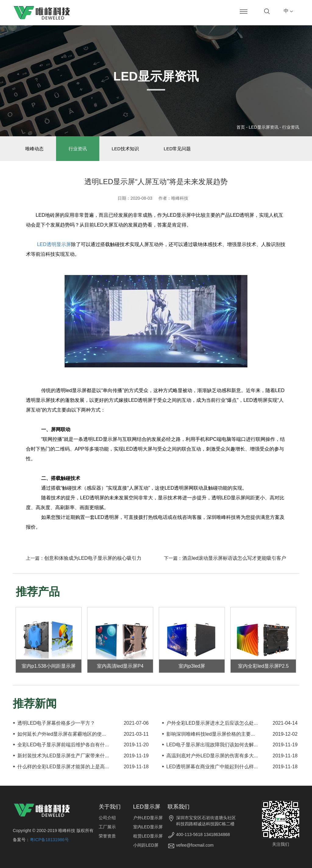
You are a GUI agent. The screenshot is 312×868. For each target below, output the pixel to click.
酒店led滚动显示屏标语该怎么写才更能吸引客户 (234, 558)
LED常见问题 (177, 149)
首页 (241, 127)
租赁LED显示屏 (148, 836)
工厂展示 (107, 827)
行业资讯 (291, 127)
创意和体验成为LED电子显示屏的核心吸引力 (93, 558)
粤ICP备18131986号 (49, 840)
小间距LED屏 (146, 845)
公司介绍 (107, 818)
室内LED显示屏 (148, 827)
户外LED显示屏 (148, 818)
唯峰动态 (34, 149)
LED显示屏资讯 (263, 127)
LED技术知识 (125, 149)
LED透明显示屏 (53, 244)
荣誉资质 (107, 836)
